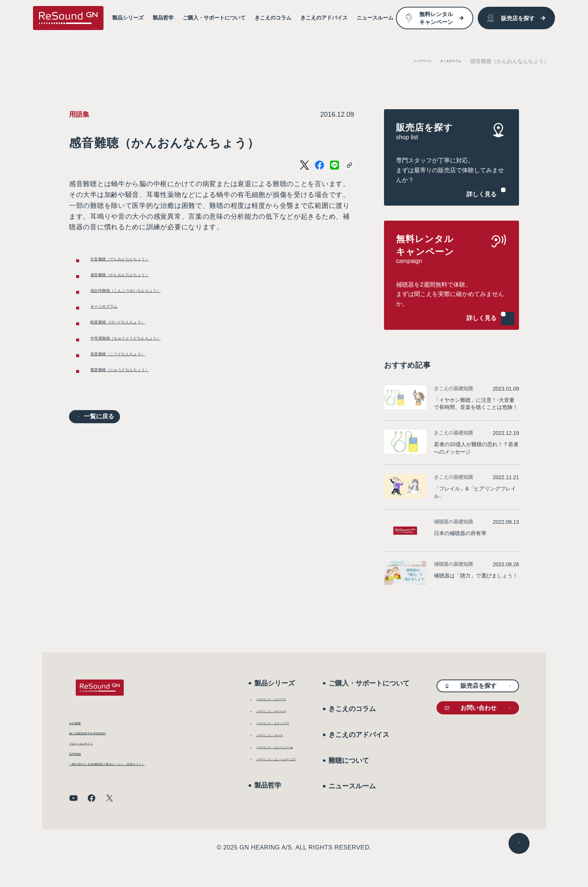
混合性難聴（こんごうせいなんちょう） (154, 304)
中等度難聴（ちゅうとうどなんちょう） (154, 368)
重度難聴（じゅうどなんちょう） (143, 410)
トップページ (400, 61)
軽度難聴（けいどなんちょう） (139, 347)
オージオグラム (115, 325)
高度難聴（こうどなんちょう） (139, 389)
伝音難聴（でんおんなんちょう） (143, 262)
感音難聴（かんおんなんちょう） (143, 283)
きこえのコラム (443, 61)
